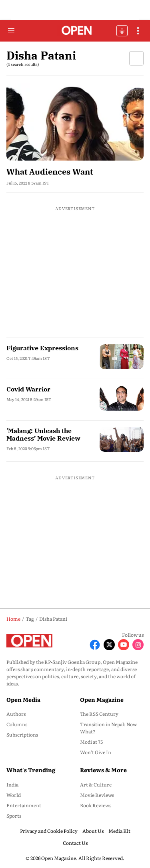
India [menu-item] (12, 785)
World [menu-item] (14, 795)
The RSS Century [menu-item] (99, 714)
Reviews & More (103, 770)
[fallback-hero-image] (75, 122)
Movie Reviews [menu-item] (97, 795)
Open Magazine (102, 699)
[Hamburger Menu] (11, 31)
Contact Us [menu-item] (75, 843)
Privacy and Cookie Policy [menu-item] (49, 831)
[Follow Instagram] (138, 645)
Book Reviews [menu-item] (96, 805)
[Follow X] (109, 645)
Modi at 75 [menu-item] (91, 742)
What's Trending (31, 770)
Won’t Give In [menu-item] (96, 752)
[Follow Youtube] (124, 645)
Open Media (23, 699)
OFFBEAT (122, 31)
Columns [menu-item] (17, 724)
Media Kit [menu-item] (119, 831)
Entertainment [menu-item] (24, 805)
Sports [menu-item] (14, 816)
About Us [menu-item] (93, 831)
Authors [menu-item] (16, 714)
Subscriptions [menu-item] (22, 735)
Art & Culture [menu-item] (96, 785)
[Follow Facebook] (95, 645)
